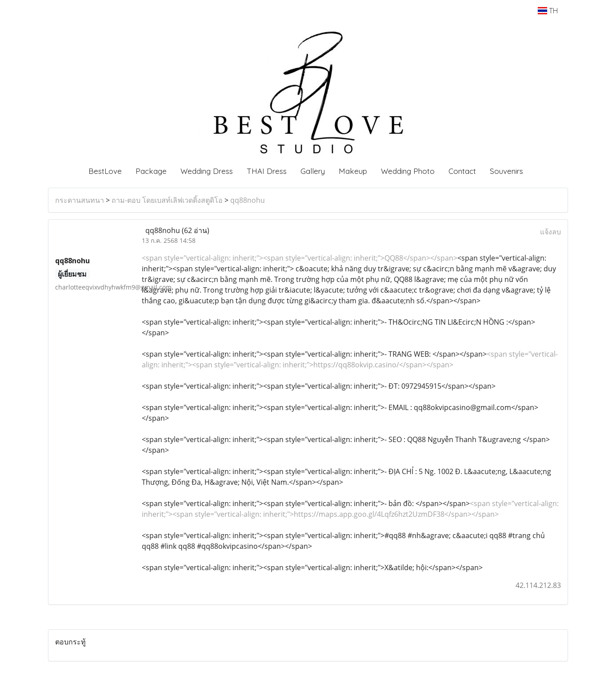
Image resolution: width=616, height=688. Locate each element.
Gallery (313, 171)
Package (151, 171)
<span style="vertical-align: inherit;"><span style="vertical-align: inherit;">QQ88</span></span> (300, 258)
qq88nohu (248, 200)
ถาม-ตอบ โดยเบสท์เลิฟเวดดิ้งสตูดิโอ (167, 200)
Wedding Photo (408, 171)
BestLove (105, 171)
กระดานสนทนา (80, 200)
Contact (462, 171)
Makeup (353, 171)
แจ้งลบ (550, 232)
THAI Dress (267, 171)
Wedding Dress (207, 171)
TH (548, 11)
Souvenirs (506, 171)
